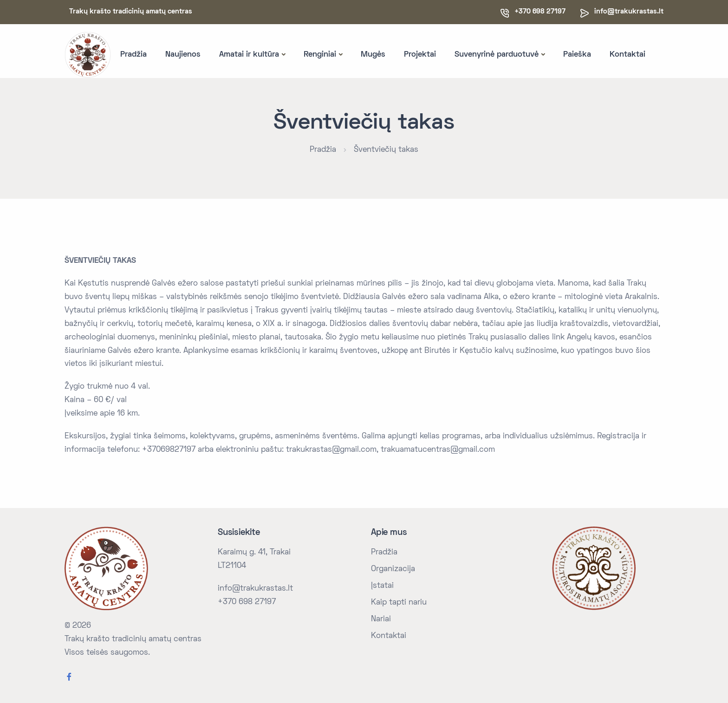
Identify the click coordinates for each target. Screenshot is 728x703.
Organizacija (393, 569)
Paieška (577, 55)
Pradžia (133, 55)
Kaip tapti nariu (399, 603)
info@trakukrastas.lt (629, 12)
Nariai (381, 619)
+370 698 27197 (247, 602)
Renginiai (320, 55)
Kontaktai (627, 55)
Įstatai (382, 586)
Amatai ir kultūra (249, 55)
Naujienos (183, 55)
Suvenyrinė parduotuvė (497, 55)
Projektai (420, 55)
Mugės (373, 55)
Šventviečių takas (386, 150)
